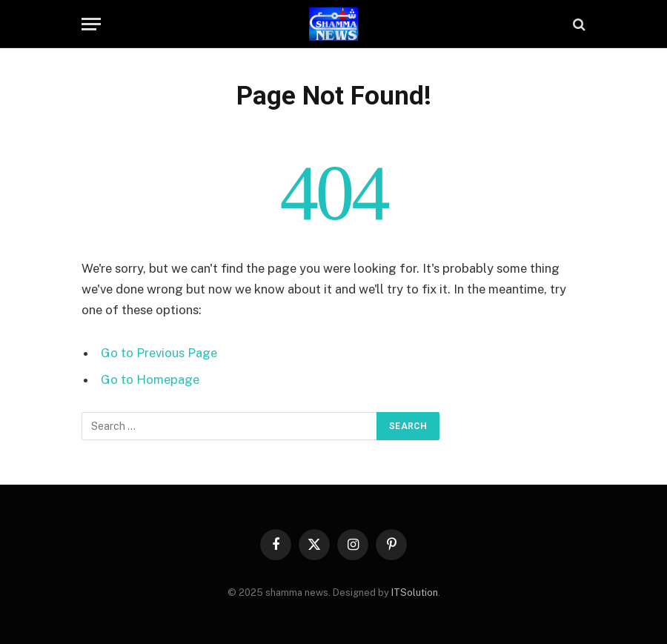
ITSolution (415, 592)
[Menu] (91, 24)
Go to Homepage (150, 379)
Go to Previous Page (159, 353)
